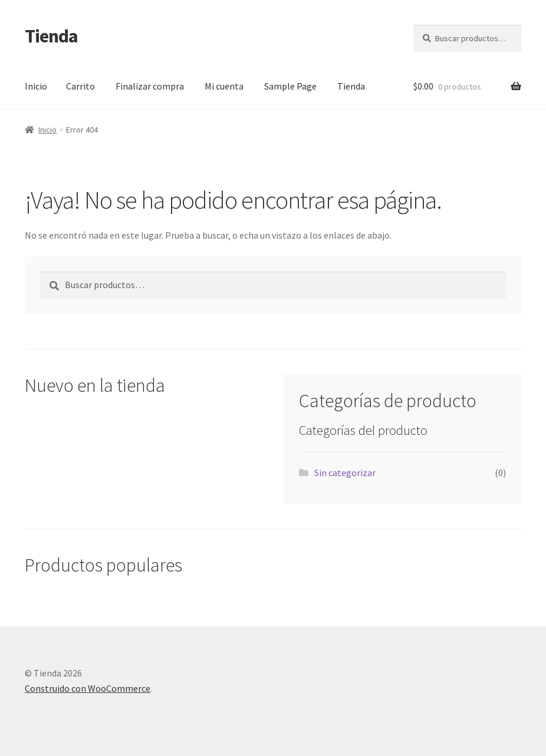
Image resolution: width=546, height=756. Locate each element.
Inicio (36, 86)
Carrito (80, 86)
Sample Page (290, 86)
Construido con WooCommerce (88, 688)
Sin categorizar (345, 473)
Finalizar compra (150, 86)
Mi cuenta (224, 86)
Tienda (51, 36)
